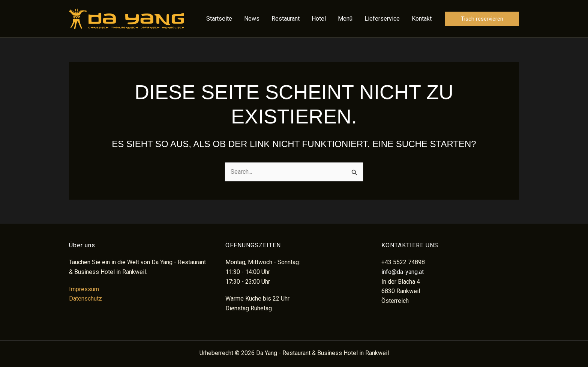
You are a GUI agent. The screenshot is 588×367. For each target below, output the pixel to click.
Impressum (84, 289)
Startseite (219, 19)
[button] (482, 19)
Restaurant (286, 19)
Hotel (319, 19)
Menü (345, 19)
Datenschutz (85, 299)
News (252, 19)
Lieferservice (382, 19)
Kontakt (422, 19)
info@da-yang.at (403, 272)
